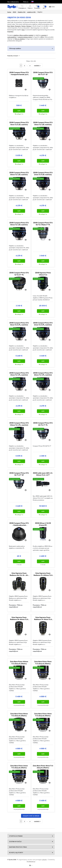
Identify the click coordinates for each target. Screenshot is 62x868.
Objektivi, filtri (22, 12)
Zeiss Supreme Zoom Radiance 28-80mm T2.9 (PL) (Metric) (19, 618)
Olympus (29, 26)
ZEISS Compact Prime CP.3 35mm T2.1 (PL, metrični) (19, 374)
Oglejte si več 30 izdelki (31, 816)
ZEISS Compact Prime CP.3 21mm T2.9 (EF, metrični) (43, 174)
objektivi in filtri (31, 12)
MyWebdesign (31, 861)
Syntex (9, 12)
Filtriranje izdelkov (15, 48)
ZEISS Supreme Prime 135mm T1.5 (43, 274)
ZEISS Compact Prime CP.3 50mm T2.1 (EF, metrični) (19, 224)
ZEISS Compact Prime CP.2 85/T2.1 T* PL (43, 424)
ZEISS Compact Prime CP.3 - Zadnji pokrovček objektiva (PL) (19, 524)
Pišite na (26, 2)
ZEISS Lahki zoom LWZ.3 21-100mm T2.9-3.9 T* (43, 474)
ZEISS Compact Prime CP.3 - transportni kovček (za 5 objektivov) (19, 73)
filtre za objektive (20, 39)
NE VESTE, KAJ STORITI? (16, 853)
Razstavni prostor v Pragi (18, 847)
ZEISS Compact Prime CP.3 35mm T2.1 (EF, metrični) (43, 123)
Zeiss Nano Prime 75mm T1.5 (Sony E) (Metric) (43, 662)
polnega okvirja (28, 37)
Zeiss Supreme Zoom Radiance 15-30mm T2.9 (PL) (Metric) (43, 618)
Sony (9, 26)
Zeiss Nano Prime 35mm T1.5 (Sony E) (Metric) (43, 715)
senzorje (20, 37)
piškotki (44, 860)
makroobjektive (12, 37)
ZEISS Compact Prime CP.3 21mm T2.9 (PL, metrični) (43, 324)
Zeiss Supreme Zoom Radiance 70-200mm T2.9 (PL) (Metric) (43, 574)
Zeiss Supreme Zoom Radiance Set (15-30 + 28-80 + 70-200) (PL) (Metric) (19, 574)
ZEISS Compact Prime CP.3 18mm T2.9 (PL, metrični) (19, 324)
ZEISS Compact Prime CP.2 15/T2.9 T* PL (19, 274)
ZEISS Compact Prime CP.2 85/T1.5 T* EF (43, 73)
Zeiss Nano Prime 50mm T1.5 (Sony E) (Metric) (19, 715)
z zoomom (44, 35)
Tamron (23, 26)
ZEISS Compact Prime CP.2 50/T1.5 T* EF (19, 474)
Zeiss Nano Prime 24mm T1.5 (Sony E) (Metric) (19, 767)
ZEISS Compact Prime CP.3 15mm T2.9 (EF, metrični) (19, 123)
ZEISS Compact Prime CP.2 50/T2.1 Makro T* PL (43, 224)
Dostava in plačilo (15, 842)
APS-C (42, 37)
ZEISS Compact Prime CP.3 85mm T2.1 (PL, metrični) (43, 374)
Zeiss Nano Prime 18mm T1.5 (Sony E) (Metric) (43, 767)
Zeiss (23, 30)
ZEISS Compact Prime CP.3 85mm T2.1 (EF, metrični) (19, 174)
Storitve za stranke (16, 836)
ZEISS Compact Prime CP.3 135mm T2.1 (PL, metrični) (19, 424)
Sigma (12, 26)
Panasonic (18, 26)
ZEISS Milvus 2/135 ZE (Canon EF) (43, 524)
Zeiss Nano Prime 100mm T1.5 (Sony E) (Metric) (19, 662)
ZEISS (14, 12)
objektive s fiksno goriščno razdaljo (23, 35)
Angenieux (10, 31)
